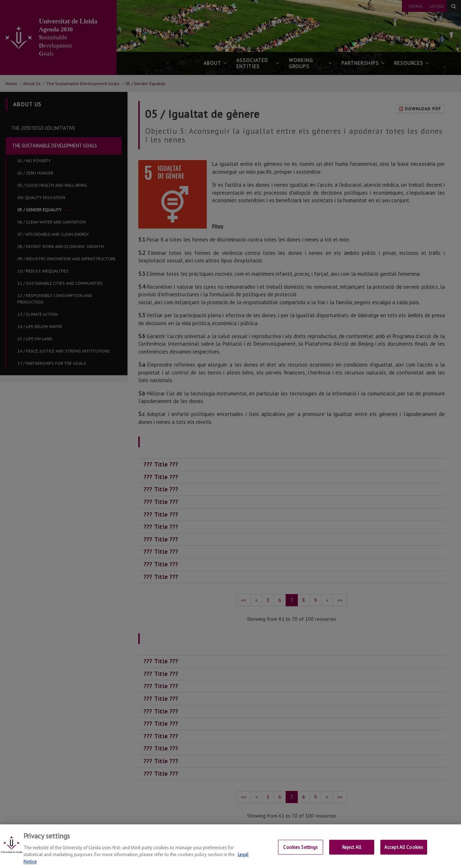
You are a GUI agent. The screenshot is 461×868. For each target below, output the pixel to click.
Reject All (352, 856)
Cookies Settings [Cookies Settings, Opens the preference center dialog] (300, 856)
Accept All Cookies (404, 856)
